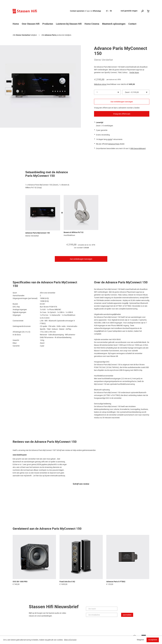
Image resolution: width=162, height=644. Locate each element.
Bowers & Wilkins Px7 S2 (74, 232)
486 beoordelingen (138, 148)
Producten (48, 24)
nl (107, 11)
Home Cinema (92, 24)
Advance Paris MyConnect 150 (38, 233)
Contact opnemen (77, 11)
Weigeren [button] (140, 640)
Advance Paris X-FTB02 (116, 582)
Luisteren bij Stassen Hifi (69, 24)
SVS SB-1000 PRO (20, 582)
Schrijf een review (81, 484)
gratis (110, 139)
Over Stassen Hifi (31, 24)
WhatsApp (97, 11)
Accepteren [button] (153, 640)
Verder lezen (134, 72)
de (111, 11)
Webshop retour (100, 84)
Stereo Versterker (23, 35)
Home (16, 24)
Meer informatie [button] (70, 640)
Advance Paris (50, 35)
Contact (132, 24)
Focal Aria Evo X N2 (67, 582)
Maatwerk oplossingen (114, 24)
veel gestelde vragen (129, 11)
